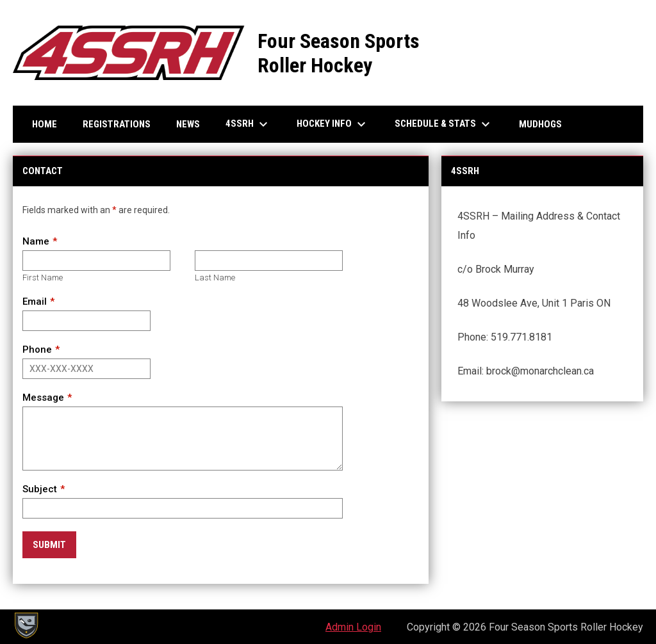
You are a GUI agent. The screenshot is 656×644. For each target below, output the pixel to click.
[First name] (96, 261)
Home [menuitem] (45, 124)
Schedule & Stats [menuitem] (444, 124)
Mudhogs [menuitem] (540, 124)
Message (43, 398)
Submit (49, 545)
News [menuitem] (188, 124)
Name (36, 241)
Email (35, 302)
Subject (40, 489)
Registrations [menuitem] (117, 124)
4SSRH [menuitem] (248, 124)
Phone (37, 350)
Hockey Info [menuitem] (333, 124)
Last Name (215, 278)
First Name (43, 278)
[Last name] (269, 261)
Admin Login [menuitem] (353, 627)
